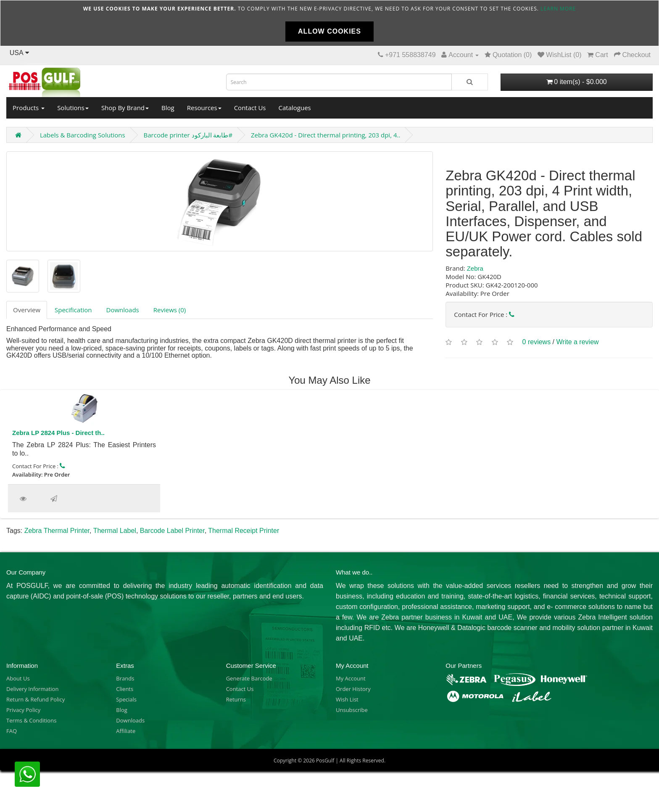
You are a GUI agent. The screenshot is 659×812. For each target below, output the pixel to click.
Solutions (73, 108)
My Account (351, 678)
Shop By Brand (125, 108)
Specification (73, 310)
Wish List (347, 699)
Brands (125, 678)
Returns (236, 699)
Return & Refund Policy (36, 699)
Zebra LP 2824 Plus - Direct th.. (58, 433)
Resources (204, 108)
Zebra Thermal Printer (57, 531)
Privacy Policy (23, 710)
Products (29, 108)
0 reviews (537, 342)
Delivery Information (32, 689)
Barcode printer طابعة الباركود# (188, 135)
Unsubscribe (352, 710)
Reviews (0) (170, 310)
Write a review (578, 342)
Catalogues (295, 108)
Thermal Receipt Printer (244, 531)
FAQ (12, 731)
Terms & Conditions (31, 720)
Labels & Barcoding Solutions (83, 135)
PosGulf (325, 761)
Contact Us (250, 108)
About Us (18, 678)
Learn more (558, 9)
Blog (168, 108)
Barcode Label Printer (172, 531)
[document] (329, 23)
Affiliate (126, 731)
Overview (27, 310)
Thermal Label (115, 531)
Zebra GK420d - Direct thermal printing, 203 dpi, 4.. (326, 135)
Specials (126, 699)
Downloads (123, 310)
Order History (353, 689)
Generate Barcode (249, 678)
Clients (125, 689)
